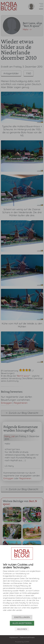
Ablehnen (22, 629)
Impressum (14, 637)
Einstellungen (22, 617)
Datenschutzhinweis (27, 637)
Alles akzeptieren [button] (22, 623)
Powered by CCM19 (22, 642)
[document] (22, 589)
